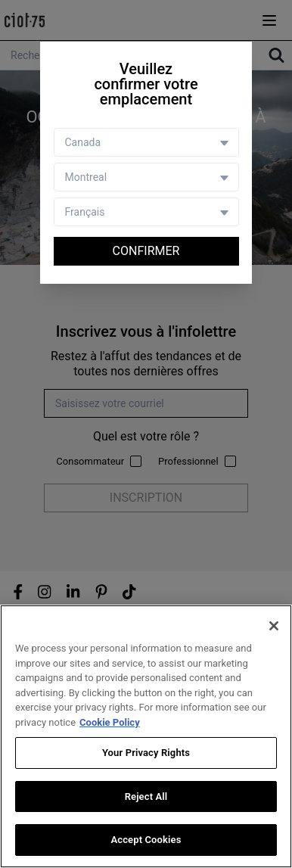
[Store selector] (146, 177)
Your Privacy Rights (146, 753)
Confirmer (146, 251)
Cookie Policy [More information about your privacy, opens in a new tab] (110, 722)
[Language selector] (146, 212)
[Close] (274, 626)
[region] (146, 736)
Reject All (146, 796)
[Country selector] (146, 142)
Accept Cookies (146, 840)
